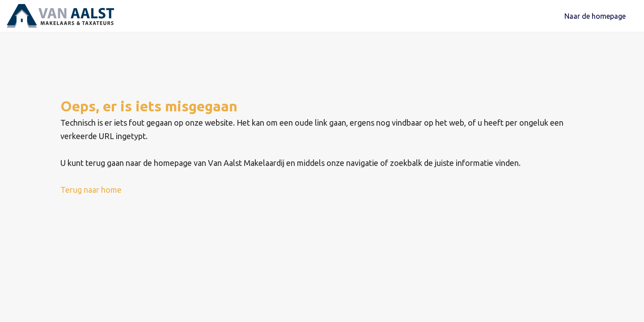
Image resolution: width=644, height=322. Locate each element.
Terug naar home (91, 194)
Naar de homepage (595, 18)
